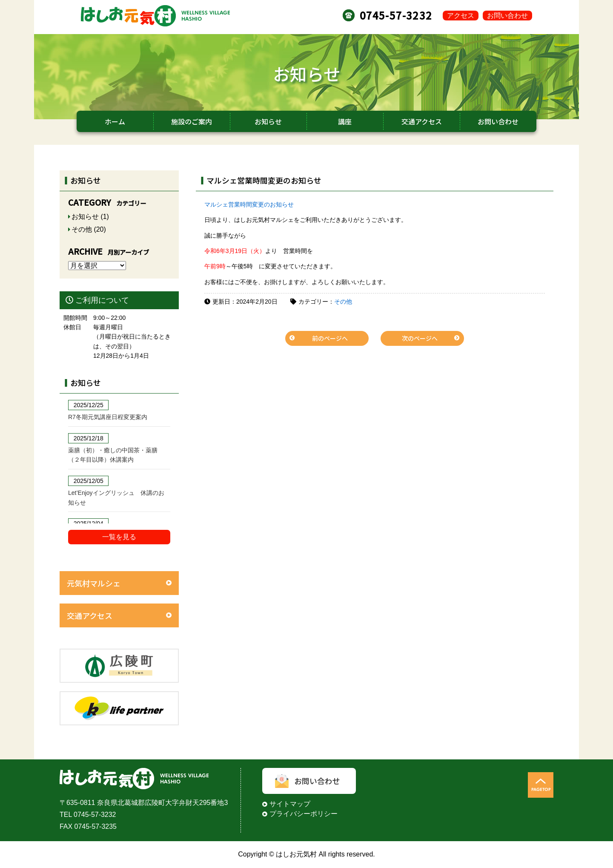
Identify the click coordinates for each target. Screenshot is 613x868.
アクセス (461, 16)
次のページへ (420, 338)
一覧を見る (119, 537)
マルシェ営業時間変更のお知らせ (249, 204)
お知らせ (85, 217)
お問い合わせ (507, 16)
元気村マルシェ (94, 583)
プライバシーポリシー (304, 814)
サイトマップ (290, 804)
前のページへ (330, 338)
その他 (343, 302)
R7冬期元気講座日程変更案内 (108, 417)
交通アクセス (90, 615)
